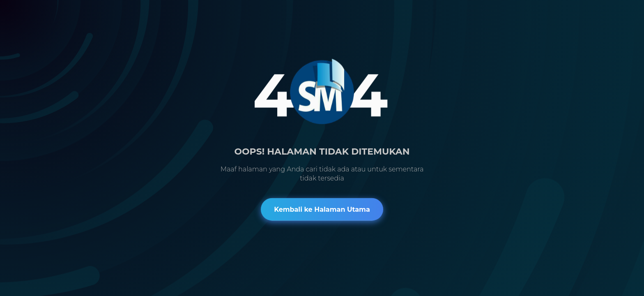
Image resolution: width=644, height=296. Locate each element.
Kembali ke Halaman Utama (322, 209)
